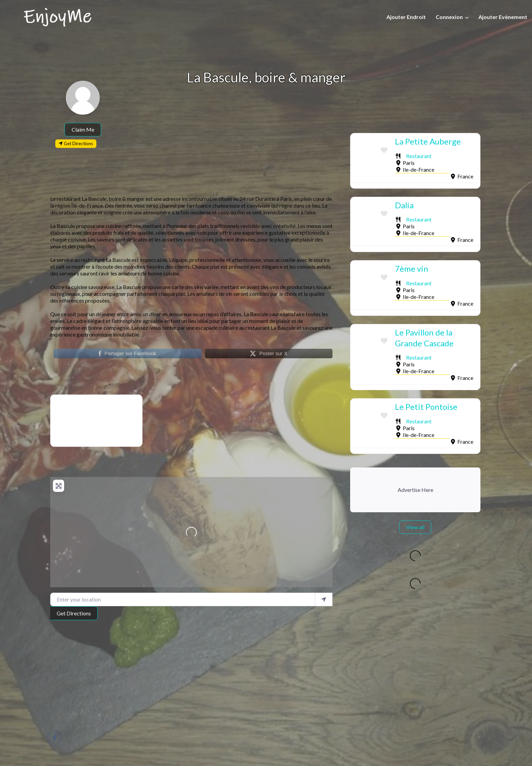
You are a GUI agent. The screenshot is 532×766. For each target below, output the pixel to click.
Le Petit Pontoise (426, 407)
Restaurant (419, 156)
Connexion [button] (449, 17)
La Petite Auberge (428, 141)
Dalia (404, 205)
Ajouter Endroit (406, 17)
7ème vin (412, 269)
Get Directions (74, 613)
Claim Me (83, 129)
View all (415, 527)
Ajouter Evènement (503, 17)
